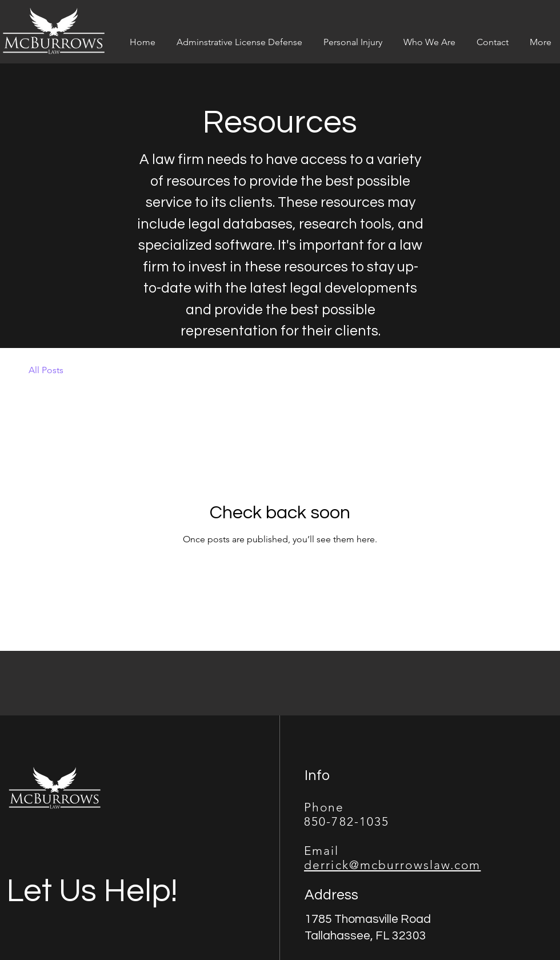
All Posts (46, 370)
